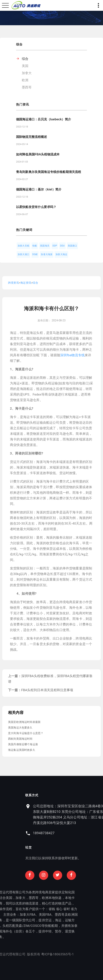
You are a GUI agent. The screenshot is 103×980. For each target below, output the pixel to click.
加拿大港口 (23, 254)
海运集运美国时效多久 (22, 750)
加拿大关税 (23, 246)
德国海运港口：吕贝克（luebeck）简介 (44, 119)
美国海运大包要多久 (20, 728)
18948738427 (69, 833)
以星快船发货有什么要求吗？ (36, 207)
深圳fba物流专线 (72, 355)
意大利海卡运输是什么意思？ (26, 733)
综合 (25, 59)
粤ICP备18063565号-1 (32, 954)
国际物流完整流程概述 (32, 137)
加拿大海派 (47, 254)
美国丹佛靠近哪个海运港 (23, 744)
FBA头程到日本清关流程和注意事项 (47, 690)
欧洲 (25, 80)
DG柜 (35, 254)
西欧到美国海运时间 (20, 739)
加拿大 (27, 73)
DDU (62, 246)
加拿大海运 (61, 254)
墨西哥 (27, 87)
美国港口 (72, 246)
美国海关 (45, 246)
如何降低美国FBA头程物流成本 (38, 154)
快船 (35, 246)
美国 (25, 66)
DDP (55, 246)
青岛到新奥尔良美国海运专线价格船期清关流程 (49, 172)
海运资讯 (26, 283)
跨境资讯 (13, 283)
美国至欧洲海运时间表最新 (24, 722)
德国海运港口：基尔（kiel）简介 (39, 189)
